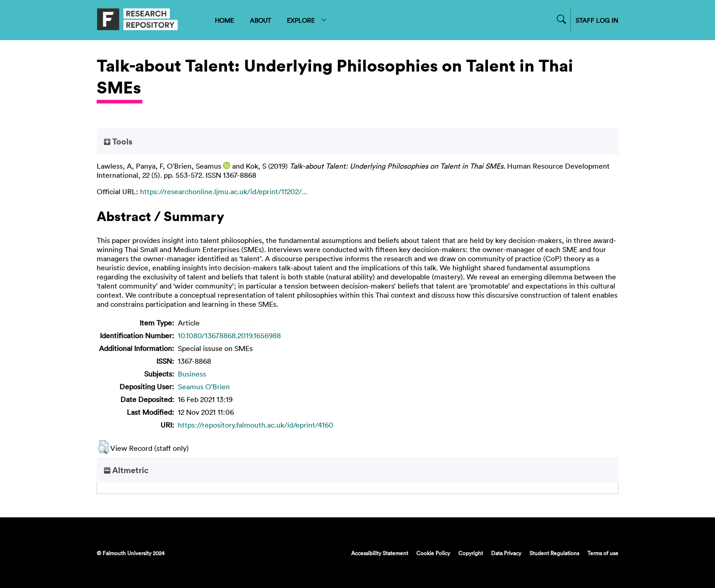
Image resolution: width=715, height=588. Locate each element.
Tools (118, 141)
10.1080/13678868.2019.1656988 (229, 335)
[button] (103, 447)
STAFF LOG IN (597, 20)
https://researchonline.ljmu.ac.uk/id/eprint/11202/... (224, 191)
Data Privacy (506, 553)
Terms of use (603, 553)
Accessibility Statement (380, 553)
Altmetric (126, 470)
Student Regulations (554, 553)
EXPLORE (307, 20)
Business (192, 374)
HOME (224, 20)
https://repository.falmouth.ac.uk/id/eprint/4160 (256, 425)
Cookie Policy (433, 553)
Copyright (471, 553)
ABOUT (260, 20)
